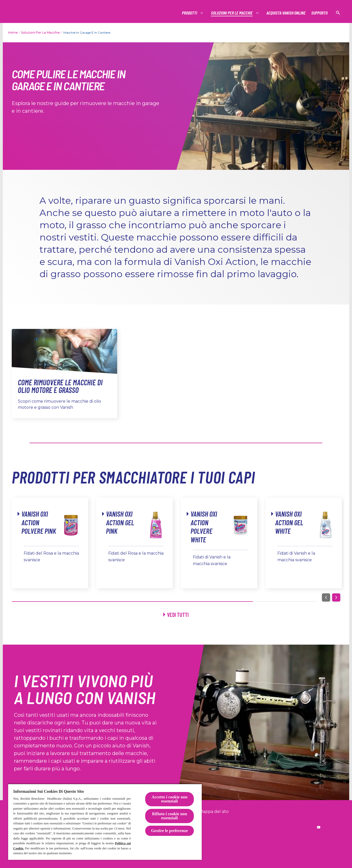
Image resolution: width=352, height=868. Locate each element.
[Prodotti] (190, 13)
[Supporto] (319, 13)
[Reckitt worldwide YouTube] (319, 827)
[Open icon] (338, 13)
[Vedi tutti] (176, 615)
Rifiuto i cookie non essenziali (170, 816)
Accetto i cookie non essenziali (170, 799)
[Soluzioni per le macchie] (232, 13)
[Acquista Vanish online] (286, 13)
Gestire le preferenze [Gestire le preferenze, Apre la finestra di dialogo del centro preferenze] (170, 831)
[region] (105, 822)
